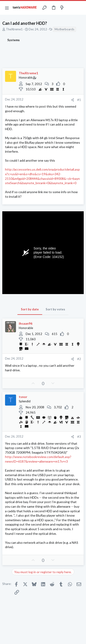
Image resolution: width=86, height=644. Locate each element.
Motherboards (64, 29)
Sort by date (30, 309)
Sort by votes (55, 309)
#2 (79, 359)
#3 (79, 437)
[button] (7, 8)
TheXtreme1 (14, 29)
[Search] (80, 8)
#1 (79, 100)
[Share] (73, 100)
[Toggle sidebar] (71, 8)
